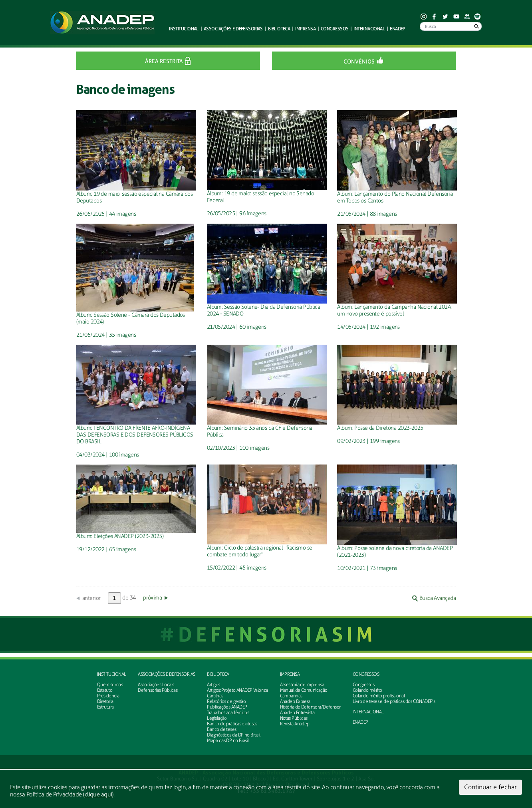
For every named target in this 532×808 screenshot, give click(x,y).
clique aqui (98, 794)
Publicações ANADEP (227, 707)
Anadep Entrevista (297, 713)
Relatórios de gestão (226, 701)
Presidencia (108, 696)
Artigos (213, 685)
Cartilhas (215, 696)
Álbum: (85, 194)
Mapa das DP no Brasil (228, 741)
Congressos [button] (334, 29)
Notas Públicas (294, 718)
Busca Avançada (434, 598)
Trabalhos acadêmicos (228, 713)
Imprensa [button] (305, 29)
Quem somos (110, 685)
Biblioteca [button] (279, 29)
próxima (152, 598)
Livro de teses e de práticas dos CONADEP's (394, 701)
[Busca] (451, 26)
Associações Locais (156, 685)
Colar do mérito (367, 690)
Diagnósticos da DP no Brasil (233, 735)
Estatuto (105, 690)
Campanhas (291, 696)
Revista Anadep (295, 724)
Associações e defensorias (166, 674)
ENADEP (398, 29)
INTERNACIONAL (368, 712)
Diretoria (105, 701)
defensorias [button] (233, 29)
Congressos (366, 674)
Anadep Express (295, 701)
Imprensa (290, 674)
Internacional (369, 29)
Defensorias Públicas (158, 690)
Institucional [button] (184, 29)
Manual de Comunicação (304, 690)
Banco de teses (221, 729)
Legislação (217, 718)
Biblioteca (218, 674)
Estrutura (105, 707)
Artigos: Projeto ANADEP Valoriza (237, 690)
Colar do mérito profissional (379, 696)
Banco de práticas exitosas (232, 724)
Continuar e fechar (490, 787)
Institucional (112, 674)
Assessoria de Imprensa (302, 685)
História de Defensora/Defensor (310, 707)
